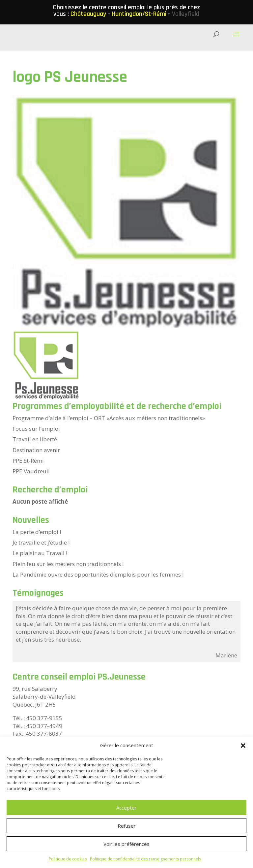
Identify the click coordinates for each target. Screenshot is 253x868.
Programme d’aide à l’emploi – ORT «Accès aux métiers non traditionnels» (109, 418)
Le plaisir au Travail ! (40, 553)
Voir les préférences (126, 844)
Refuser (127, 826)
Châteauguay (88, 14)
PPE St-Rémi (28, 461)
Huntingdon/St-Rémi (139, 14)
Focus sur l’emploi (36, 429)
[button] (243, 746)
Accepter (126, 808)
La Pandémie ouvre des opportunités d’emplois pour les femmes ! (98, 574)
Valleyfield (186, 14)
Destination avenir (36, 450)
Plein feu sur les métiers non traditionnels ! (68, 564)
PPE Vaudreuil (31, 471)
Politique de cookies (68, 859)
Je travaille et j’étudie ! (41, 542)
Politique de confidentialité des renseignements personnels (145, 859)
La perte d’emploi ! (37, 532)
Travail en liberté (35, 439)
